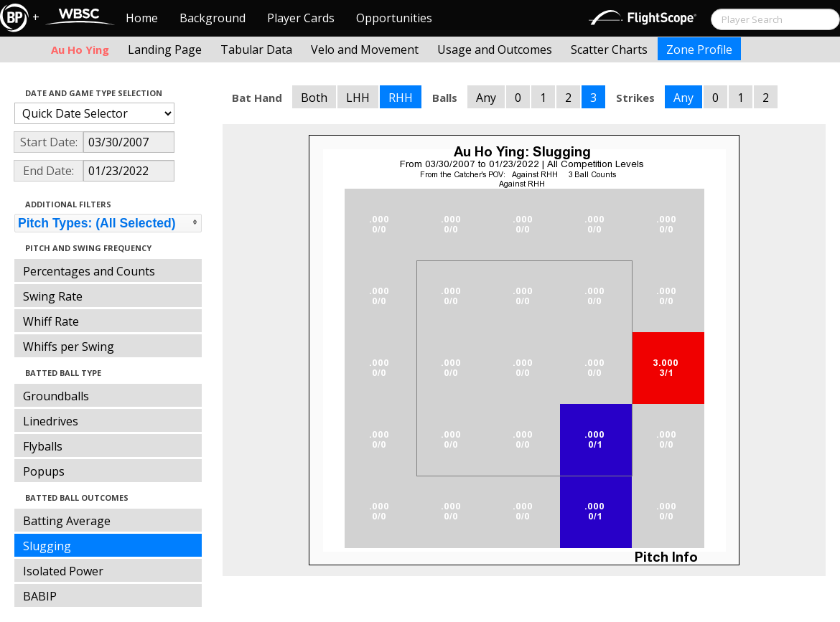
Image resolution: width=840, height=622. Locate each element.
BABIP (40, 596)
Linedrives (51, 421)
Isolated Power (63, 571)
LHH (358, 98)
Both (314, 98)
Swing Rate (53, 296)
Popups (44, 471)
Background (213, 18)
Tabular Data (256, 50)
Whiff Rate (51, 321)
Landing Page (165, 50)
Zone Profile (699, 50)
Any (486, 98)
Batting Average (67, 521)
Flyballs (43, 446)
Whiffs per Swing (69, 347)
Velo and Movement (365, 50)
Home (142, 18)
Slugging (47, 546)
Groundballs (56, 396)
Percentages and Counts (89, 271)
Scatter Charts (609, 50)
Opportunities (394, 18)
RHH (401, 98)
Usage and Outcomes (495, 50)
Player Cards (301, 18)
